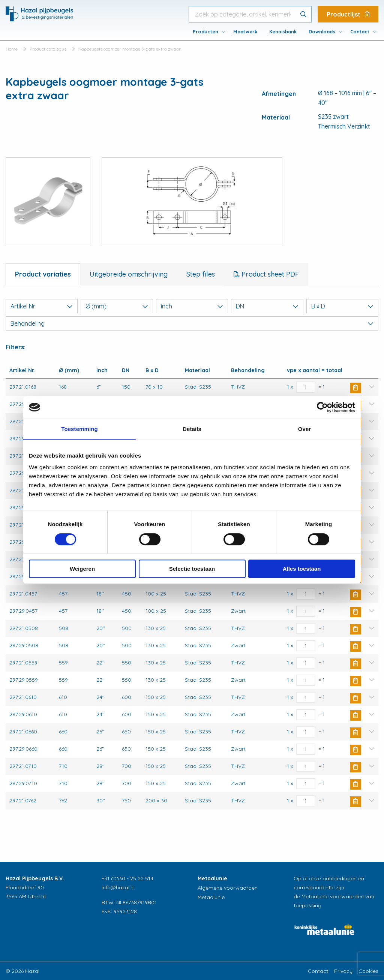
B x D (342, 306)
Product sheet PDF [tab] (269, 274)
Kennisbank (283, 31)
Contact (360, 31)
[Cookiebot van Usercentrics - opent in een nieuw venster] (322, 407)
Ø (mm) (117, 306)
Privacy (343, 971)
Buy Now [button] (355, 388)
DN (267, 306)
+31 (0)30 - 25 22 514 (127, 878)
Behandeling (192, 323)
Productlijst (348, 14)
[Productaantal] (306, 387)
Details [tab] (192, 429)
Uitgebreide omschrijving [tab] (129, 274)
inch (192, 306)
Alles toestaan (302, 569)
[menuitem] (207, 31)
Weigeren (82, 569)
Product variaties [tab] (43, 274)
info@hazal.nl (118, 887)
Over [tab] (305, 429)
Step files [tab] (201, 274)
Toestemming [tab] (79, 429)
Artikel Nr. (42, 306)
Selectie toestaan (192, 569)
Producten (205, 31)
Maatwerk (245, 31)
